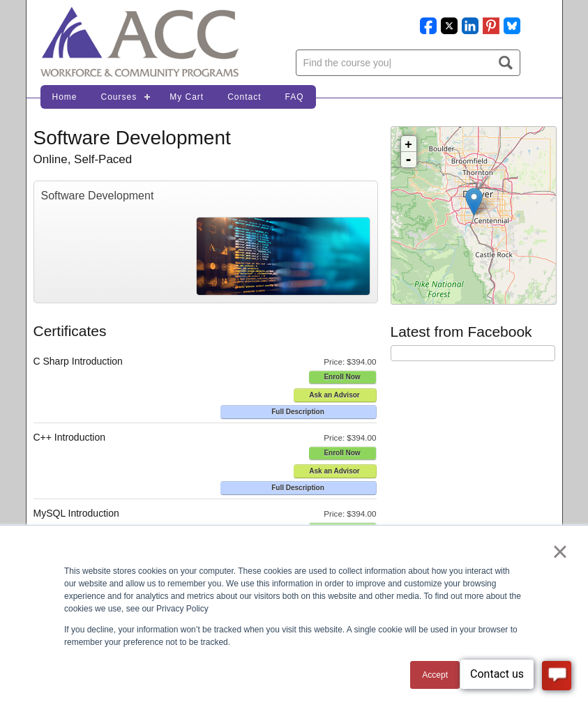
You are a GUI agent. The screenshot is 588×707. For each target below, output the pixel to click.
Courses (119, 97)
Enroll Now (342, 377)
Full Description (298, 412)
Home (65, 97)
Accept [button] (435, 675)
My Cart (187, 97)
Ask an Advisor (334, 395)
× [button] (560, 552)
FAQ (295, 97)
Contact (244, 97)
